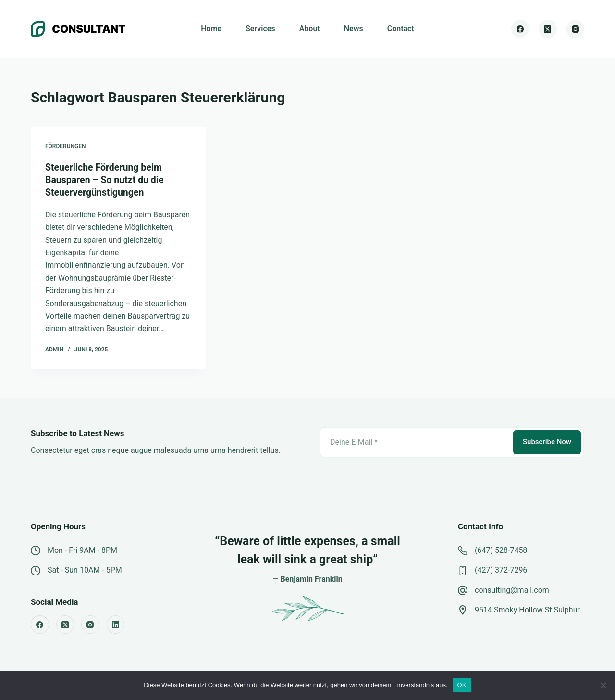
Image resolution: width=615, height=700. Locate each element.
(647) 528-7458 (501, 550)
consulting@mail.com (512, 590)
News (354, 29)
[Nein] (603, 685)
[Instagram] (576, 29)
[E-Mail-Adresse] (416, 442)
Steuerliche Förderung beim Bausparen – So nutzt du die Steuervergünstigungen (106, 180)
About (310, 29)
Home (211, 29)
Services (260, 29)
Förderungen (66, 146)
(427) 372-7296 (501, 569)
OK (462, 685)
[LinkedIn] (116, 624)
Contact (401, 29)
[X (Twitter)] (548, 29)
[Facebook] (520, 29)
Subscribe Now (547, 441)
